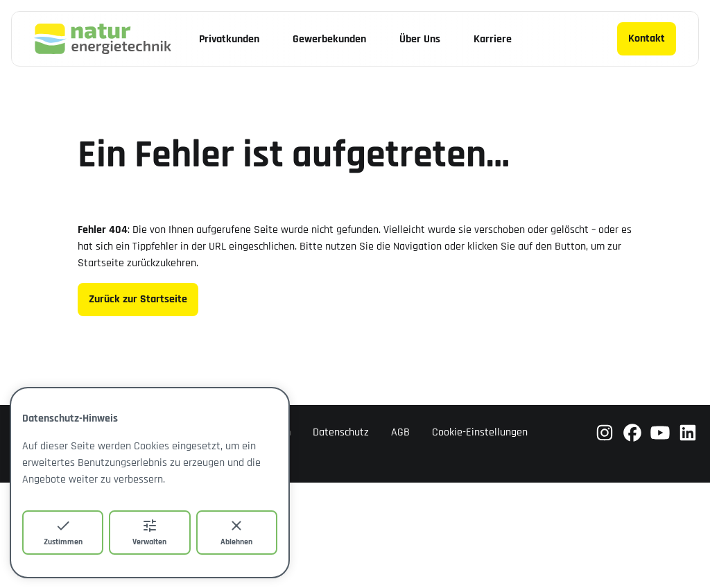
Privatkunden (229, 39)
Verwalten (149, 532)
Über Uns (420, 39)
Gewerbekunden (329, 39)
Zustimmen (63, 532)
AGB (400, 432)
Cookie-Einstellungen (480, 432)
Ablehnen (236, 532)
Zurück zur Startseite (138, 299)
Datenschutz (341, 432)
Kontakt (647, 38)
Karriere (493, 39)
